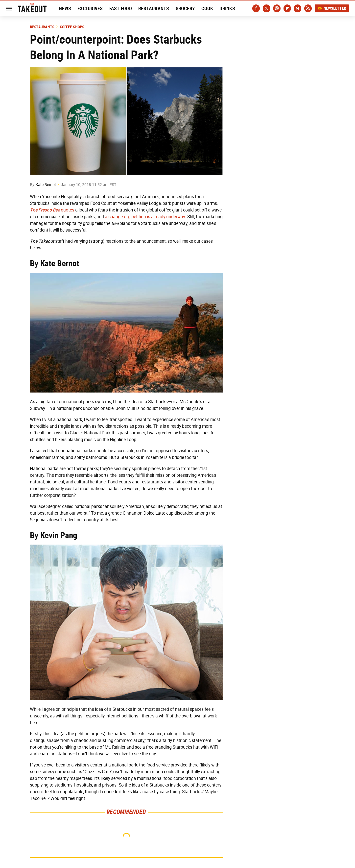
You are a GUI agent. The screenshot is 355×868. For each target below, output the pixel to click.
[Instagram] (277, 8)
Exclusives (90, 8)
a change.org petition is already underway (145, 217)
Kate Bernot (46, 185)
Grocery (185, 8)
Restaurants (154, 8)
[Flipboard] (287, 8)
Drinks (227, 8)
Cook (207, 8)
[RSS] (308, 8)
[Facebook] (256, 8)
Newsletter (332, 8)
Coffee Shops (72, 27)
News (65, 8)
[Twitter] (266, 8)
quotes (52, 210)
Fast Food (121, 8)
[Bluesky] (298, 8)
